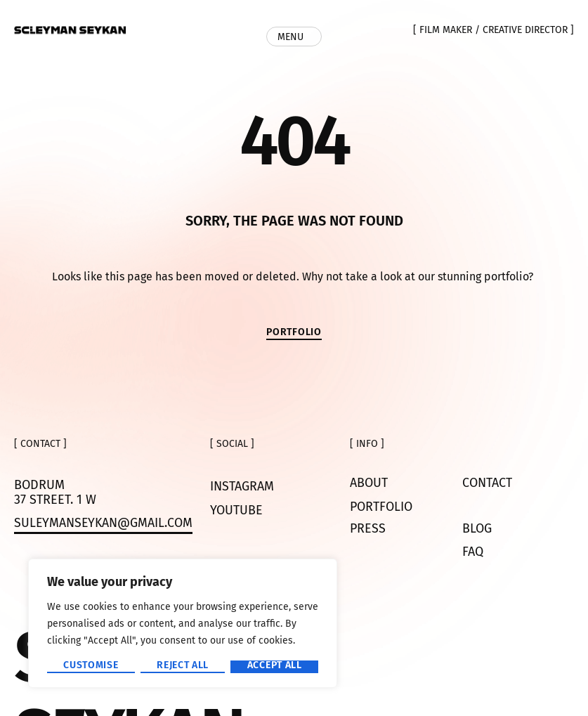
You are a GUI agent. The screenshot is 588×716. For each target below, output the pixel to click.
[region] (183, 623)
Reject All (183, 666)
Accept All (275, 666)
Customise (91, 666)
